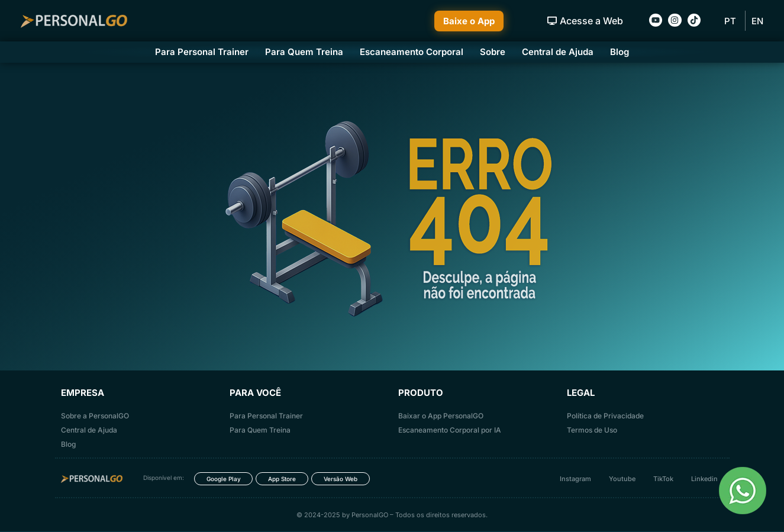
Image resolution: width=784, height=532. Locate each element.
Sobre (493, 52)
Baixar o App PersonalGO (441, 416)
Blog (620, 52)
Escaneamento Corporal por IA (450, 430)
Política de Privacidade (605, 416)
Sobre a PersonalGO (95, 416)
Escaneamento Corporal (412, 52)
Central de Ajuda (558, 52)
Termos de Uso (592, 430)
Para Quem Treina (304, 52)
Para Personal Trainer (202, 52)
